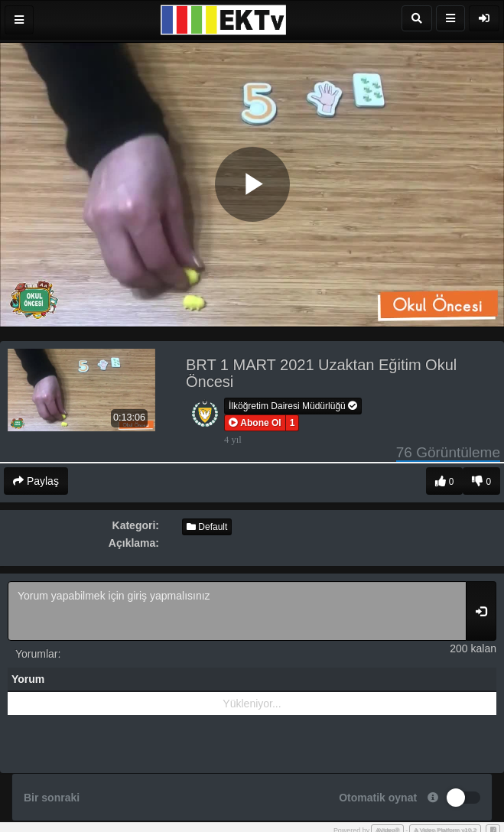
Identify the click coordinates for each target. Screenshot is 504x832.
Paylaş (36, 481)
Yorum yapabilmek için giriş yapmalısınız (237, 611)
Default (207, 527)
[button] (255, 423)
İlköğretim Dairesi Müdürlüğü (293, 406)
